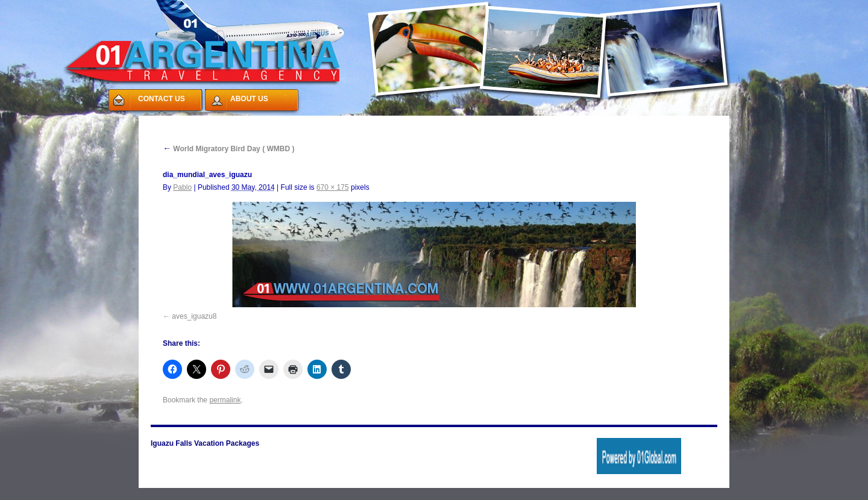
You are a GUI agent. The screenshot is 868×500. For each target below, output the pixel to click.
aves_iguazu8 (194, 316)
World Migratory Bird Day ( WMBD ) (228, 149)
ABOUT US (249, 99)
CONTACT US (162, 99)
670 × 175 (333, 187)
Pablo (182, 187)
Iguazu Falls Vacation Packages (205, 443)
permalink (225, 400)
